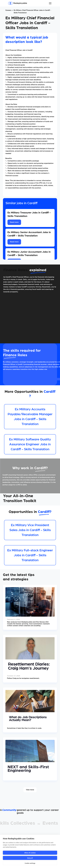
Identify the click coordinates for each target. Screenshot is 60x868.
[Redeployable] (18, 3)
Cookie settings (30, 863)
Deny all (30, 858)
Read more (14, 222)
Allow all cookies (30, 853)
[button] (50, 3)
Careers (8, 10)
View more (30, 790)
